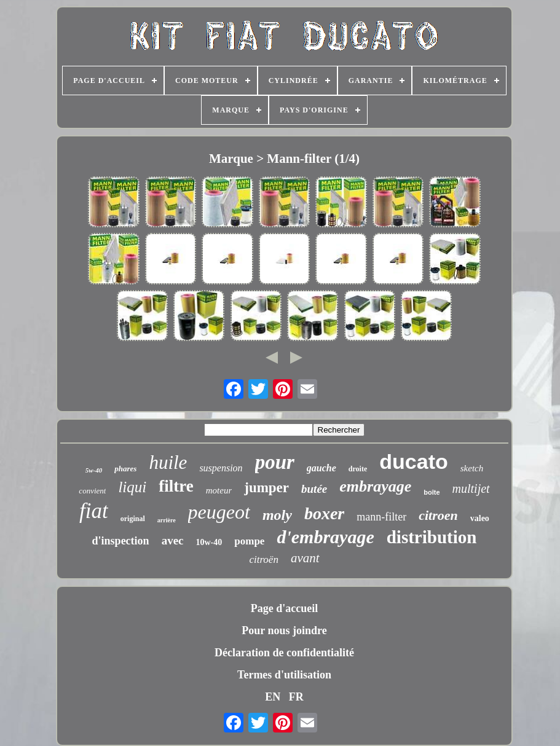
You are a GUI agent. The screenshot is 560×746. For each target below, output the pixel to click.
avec (173, 540)
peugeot (219, 512)
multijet (471, 489)
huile (168, 462)
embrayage (375, 486)
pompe (249, 541)
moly (277, 515)
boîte (432, 492)
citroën (264, 559)
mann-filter (381, 517)
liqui (132, 487)
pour (275, 462)
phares (125, 469)
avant (305, 558)
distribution (432, 537)
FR (296, 697)
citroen (438, 515)
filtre (176, 486)
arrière (167, 520)
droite (358, 469)
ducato (413, 461)
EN (273, 697)
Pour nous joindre (284, 630)
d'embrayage (325, 537)
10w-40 (209, 542)
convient (92, 491)
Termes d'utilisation (284, 675)
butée (314, 489)
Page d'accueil (284, 608)
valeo (480, 518)
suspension (221, 468)
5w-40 (94, 470)
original (133, 519)
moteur (219, 490)
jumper (266, 488)
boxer (324, 513)
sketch (472, 468)
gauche (321, 468)
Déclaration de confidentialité (284, 653)
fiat (94, 511)
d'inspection (121, 541)
